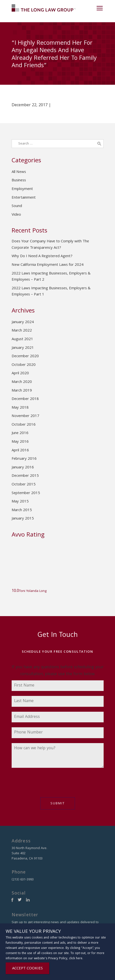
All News (19, 172)
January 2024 (23, 322)
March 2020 (22, 382)
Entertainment (24, 198)
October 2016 (24, 425)
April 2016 (20, 451)
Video (16, 215)
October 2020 (24, 365)
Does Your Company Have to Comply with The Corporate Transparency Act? (50, 245)
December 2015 (25, 476)
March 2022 (22, 331)
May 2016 (20, 442)
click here (76, 959)
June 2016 (20, 433)
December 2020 (25, 356)
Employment (22, 189)
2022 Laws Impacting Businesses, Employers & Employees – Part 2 (51, 277)
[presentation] (49, 785)
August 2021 (22, 339)
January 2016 (23, 468)
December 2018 (25, 399)
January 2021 (23, 348)
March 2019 (22, 391)
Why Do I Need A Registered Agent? (42, 256)
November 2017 (25, 416)
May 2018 (20, 408)
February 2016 (24, 459)
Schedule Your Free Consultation (57, 652)
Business (19, 181)
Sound (17, 206)
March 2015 (22, 510)
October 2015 (24, 485)
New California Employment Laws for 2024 (48, 265)
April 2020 (20, 374)
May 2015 (20, 502)
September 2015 (26, 493)
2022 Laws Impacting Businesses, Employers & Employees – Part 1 (51, 292)
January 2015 (23, 519)
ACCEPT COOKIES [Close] (27, 969)
